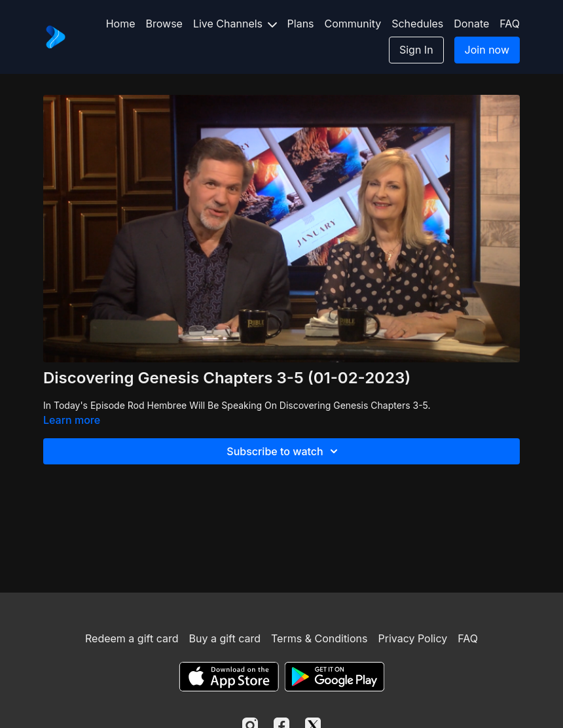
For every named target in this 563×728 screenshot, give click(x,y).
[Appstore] (229, 677)
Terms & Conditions (319, 638)
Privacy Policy (412, 638)
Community (353, 24)
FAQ (510, 24)
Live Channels (235, 24)
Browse (164, 24)
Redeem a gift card (132, 638)
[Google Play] (335, 677)
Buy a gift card (225, 638)
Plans (301, 24)
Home (121, 24)
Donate (471, 24)
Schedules (417, 24)
